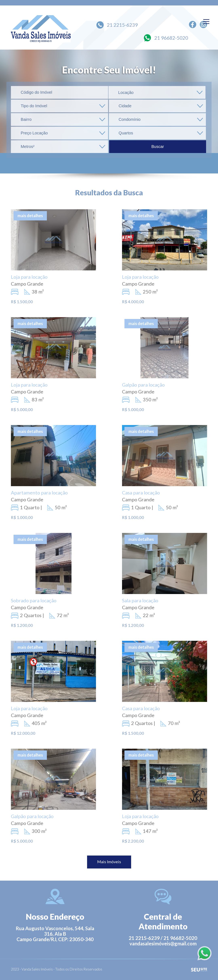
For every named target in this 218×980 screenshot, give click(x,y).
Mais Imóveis (109, 862)
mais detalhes (30, 216)
